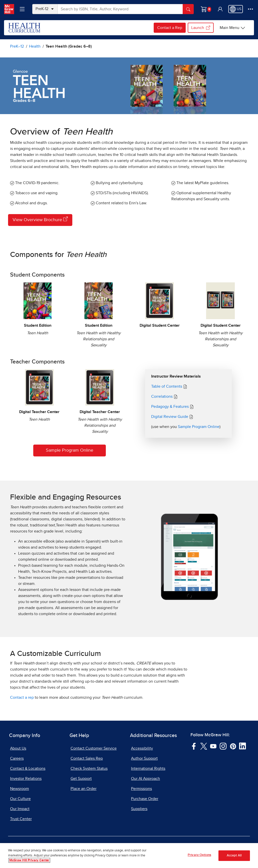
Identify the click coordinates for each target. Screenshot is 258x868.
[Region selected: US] (236, 9)
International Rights (148, 769)
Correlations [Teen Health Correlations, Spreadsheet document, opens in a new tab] (162, 396)
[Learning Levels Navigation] (22, 9)
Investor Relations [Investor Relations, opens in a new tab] (26, 779)
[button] (220, 9)
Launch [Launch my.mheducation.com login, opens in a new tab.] (201, 28)
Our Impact (20, 809)
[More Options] (250, 9)
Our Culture (20, 799)
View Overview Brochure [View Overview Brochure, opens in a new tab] (40, 219)
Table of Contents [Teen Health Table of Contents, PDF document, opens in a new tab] (167, 386)
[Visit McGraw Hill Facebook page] (194, 746)
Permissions (141, 789)
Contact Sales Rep (87, 758)
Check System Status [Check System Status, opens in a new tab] (89, 769)
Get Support (81, 779)
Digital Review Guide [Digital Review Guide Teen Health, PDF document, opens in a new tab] (170, 417)
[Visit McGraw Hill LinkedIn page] (243, 746)
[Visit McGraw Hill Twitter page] (204, 746)
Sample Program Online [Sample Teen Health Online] (70, 450)
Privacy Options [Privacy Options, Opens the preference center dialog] (199, 858)
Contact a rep (22, 697)
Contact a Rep (170, 28)
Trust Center (21, 819)
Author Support (144, 758)
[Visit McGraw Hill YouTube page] (213, 746)
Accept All (234, 858)
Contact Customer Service (94, 748)
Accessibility (142, 748)
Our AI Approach (146, 779)
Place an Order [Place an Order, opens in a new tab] (84, 789)
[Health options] (233, 28)
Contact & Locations (28, 769)
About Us (18, 748)
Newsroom (20, 789)
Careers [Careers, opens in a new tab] (17, 758)
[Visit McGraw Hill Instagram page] (223, 746)
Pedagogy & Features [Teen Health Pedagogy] (170, 407)
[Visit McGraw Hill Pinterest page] (233, 746)
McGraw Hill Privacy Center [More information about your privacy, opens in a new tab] (29, 863)
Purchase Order (145, 799)
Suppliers (139, 809)
